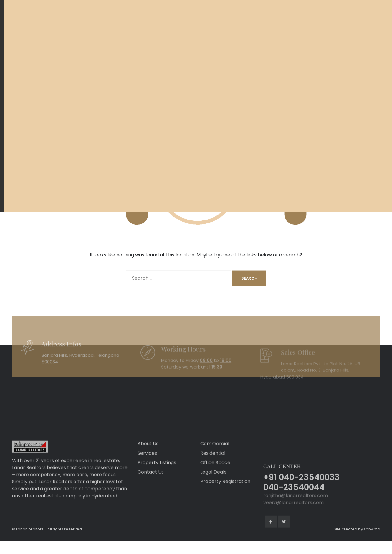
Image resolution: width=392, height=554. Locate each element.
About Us (148, 465)
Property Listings (157, 484)
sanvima (372, 529)
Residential (213, 474)
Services (147, 474)
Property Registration (225, 503)
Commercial (215, 465)
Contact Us (151, 493)
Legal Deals (213, 493)
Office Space (215, 484)
